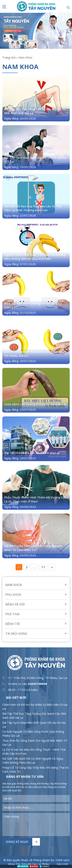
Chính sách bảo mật (62, 862)
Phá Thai (12, 614)
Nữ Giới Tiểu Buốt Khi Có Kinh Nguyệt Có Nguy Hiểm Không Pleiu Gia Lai (33, 760)
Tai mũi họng (16, 634)
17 (43, 567)
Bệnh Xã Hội (15, 604)
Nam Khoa (14, 585)
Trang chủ (9, 57)
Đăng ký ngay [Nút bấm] (17, 842)
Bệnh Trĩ (12, 624)
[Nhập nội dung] (36, 799)
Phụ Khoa (13, 595)
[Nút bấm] (4, 7)
